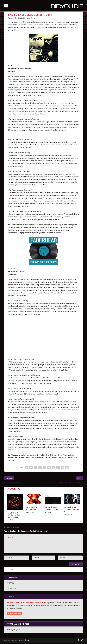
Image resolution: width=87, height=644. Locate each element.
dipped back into (29, 83)
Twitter (10, 584)
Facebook (11, 590)
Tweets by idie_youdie (13, 631)
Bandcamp (61, 459)
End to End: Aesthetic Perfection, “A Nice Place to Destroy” (14, 516)
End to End (30, 19)
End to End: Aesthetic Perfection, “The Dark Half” (71, 510)
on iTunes (58, 234)
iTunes (69, 459)
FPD (28, 641)
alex (16, 19)
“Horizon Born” (13, 427)
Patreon (30, 606)
